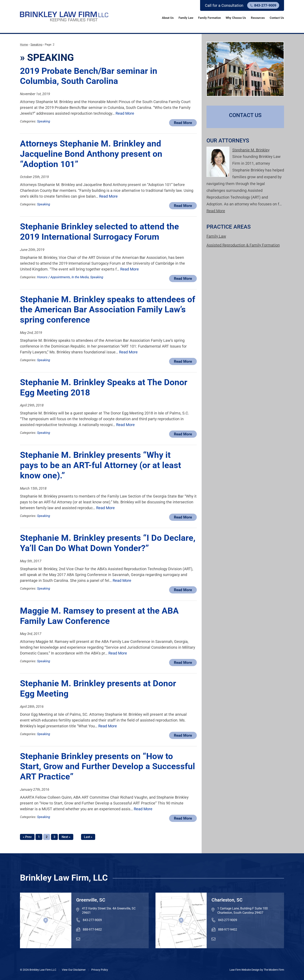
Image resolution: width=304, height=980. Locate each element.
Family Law (186, 18)
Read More (125, 113)
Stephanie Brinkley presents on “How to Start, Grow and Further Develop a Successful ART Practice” (108, 766)
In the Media (80, 277)
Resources (258, 18)
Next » (66, 837)
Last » (88, 837)
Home (155, 17)
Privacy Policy (100, 970)
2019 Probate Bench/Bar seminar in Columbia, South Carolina (89, 76)
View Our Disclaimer (74, 970)
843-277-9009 (265, 5)
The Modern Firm (274, 970)
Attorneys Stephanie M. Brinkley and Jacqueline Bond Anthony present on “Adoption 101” (91, 154)
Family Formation (209, 18)
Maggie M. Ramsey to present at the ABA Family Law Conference (99, 616)
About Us (168, 18)
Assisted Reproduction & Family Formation (243, 245)
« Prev (27, 837)
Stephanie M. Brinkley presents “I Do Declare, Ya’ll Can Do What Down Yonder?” (108, 543)
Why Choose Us (236, 18)
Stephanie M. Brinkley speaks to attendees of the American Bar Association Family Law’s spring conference (108, 310)
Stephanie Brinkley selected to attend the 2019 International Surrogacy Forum (99, 232)
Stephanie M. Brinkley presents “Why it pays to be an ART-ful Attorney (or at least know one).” (101, 465)
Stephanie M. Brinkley (251, 150)
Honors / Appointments (54, 277)
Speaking (44, 121)
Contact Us (277, 18)
